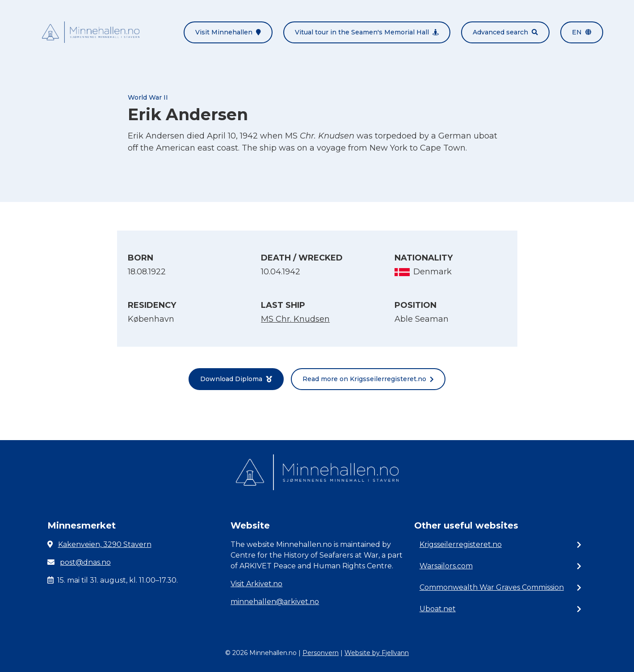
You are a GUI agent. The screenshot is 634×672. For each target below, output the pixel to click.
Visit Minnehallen (228, 32)
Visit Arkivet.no (256, 584)
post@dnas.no (85, 562)
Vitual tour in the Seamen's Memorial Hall (367, 32)
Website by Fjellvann (377, 653)
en (582, 32)
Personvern (321, 653)
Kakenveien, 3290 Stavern (105, 544)
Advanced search (505, 32)
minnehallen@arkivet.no (275, 602)
